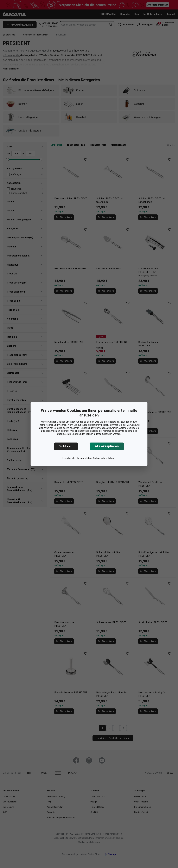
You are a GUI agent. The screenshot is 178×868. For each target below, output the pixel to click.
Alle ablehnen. (108, 458)
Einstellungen (66, 446)
